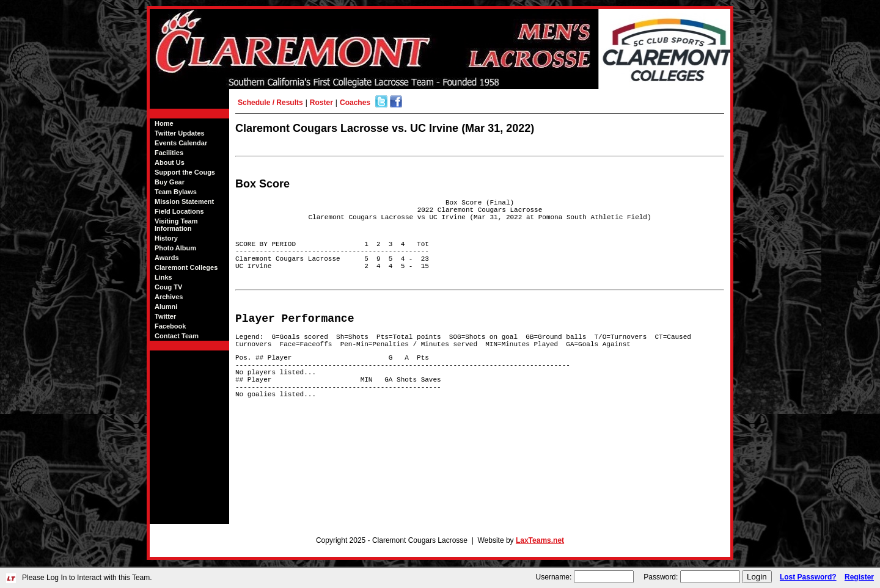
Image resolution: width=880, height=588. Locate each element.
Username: (554, 577)
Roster (321, 103)
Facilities (169, 153)
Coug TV (168, 287)
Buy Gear (170, 182)
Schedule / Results (270, 103)
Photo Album (175, 248)
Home (164, 123)
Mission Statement (184, 201)
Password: (661, 577)
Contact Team (177, 336)
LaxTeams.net (540, 540)
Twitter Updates (180, 133)
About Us (170, 162)
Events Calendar (181, 143)
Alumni (166, 307)
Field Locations (179, 211)
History (166, 238)
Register (859, 577)
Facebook (170, 326)
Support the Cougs (185, 172)
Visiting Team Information (176, 225)
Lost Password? (808, 577)
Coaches (355, 103)
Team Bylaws (176, 192)
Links (163, 277)
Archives (169, 297)
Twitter (165, 316)
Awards (167, 258)
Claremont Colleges (186, 267)
